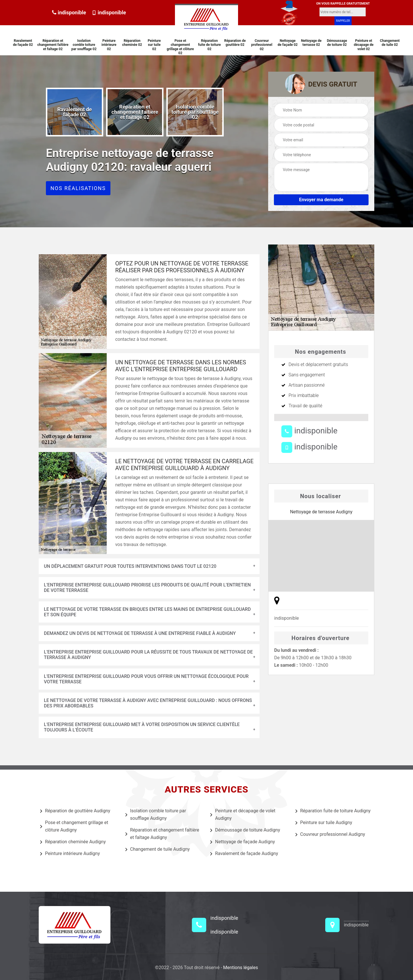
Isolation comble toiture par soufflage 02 (84, 45)
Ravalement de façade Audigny (244, 854)
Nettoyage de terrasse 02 (311, 43)
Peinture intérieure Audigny (70, 854)
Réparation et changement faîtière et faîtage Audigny (162, 834)
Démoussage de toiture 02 (337, 43)
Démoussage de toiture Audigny (245, 830)
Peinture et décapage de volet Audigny (243, 814)
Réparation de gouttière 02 (235, 43)
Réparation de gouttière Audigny (75, 811)
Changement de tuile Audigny (158, 849)
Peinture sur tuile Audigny (324, 823)
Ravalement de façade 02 (23, 43)
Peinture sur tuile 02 (154, 45)
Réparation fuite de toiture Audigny (333, 811)
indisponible (69, 12)
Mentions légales (240, 968)
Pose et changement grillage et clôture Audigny (74, 826)
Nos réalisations (78, 188)
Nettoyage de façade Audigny (243, 842)
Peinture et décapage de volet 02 (364, 45)
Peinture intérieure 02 (109, 45)
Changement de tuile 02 (390, 43)
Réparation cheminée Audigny (73, 842)
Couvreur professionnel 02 (262, 45)
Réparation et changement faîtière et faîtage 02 (53, 45)
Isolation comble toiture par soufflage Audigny (156, 814)
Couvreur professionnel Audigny (330, 834)
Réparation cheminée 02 (132, 43)
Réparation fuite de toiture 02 (210, 45)
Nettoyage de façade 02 (288, 43)
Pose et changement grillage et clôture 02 (180, 47)
